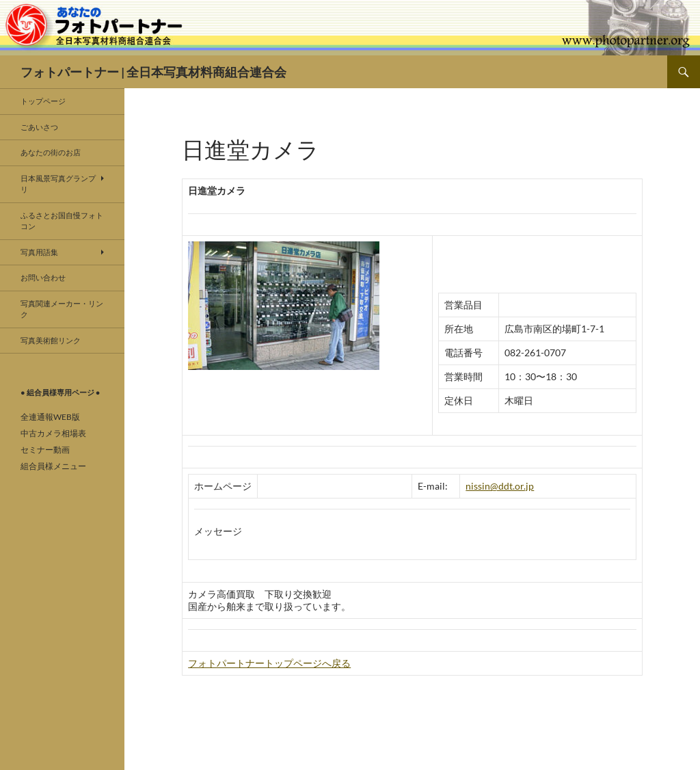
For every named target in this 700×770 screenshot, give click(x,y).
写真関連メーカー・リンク (62, 309)
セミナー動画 (45, 450)
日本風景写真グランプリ (58, 184)
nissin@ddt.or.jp (500, 486)
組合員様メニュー (53, 466)
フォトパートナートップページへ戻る (269, 663)
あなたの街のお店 (51, 152)
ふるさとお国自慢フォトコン (62, 221)
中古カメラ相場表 (53, 433)
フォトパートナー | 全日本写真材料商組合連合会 (153, 72)
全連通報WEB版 (50, 417)
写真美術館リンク (51, 340)
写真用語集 (39, 252)
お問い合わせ (43, 277)
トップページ (43, 101)
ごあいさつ (39, 127)
